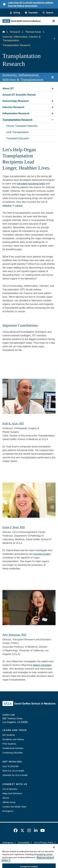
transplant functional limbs (31, 184)
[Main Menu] (54, 21)
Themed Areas (33, 32)
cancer (19, 206)
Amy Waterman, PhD (14, 635)
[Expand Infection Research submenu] (52, 107)
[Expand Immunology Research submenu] (52, 101)
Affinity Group (9, 802)
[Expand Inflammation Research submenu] (52, 114)
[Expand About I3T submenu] (52, 89)
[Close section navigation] (52, 77)
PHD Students (9, 744)
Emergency (8, 811)
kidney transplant (42, 665)
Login (45, 848)
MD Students (9, 735)
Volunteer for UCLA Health (15, 775)
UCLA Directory (10, 789)
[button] (31, 13)
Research (15, 32)
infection (7, 206)
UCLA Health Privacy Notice (24, 848)
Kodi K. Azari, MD (13, 423)
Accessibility (24, 843)
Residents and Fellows (13, 739)
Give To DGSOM (10, 766)
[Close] (54, 855)
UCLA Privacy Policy (44, 843)
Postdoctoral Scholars (13, 748)
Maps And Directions (12, 793)
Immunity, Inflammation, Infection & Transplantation (22, 39)
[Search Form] (48, 13)
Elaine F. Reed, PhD (14, 527)
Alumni (6, 798)
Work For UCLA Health (13, 771)
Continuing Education (13, 753)
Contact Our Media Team (14, 807)
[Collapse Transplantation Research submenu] (52, 120)
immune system (42, 554)
